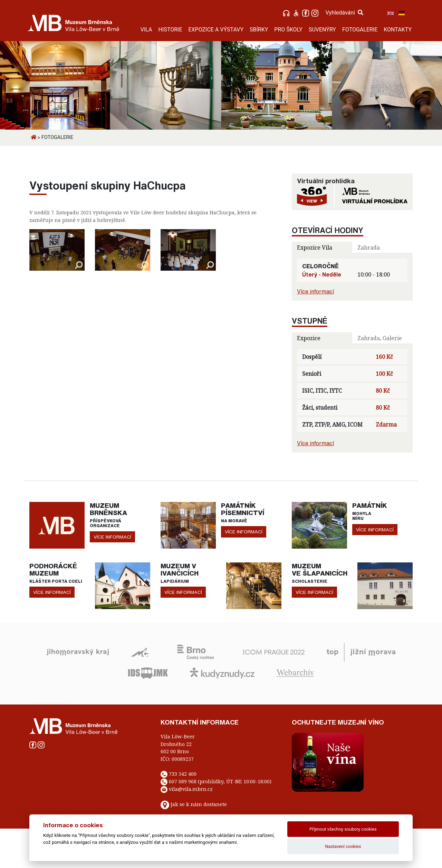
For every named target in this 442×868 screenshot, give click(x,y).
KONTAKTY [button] (398, 30)
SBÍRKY (259, 30)
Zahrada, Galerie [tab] (380, 338)
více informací (112, 537)
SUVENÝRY (322, 30)
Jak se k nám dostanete (199, 804)
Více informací (315, 291)
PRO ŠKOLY (288, 30)
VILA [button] (146, 30)
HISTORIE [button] (170, 30)
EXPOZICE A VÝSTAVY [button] (216, 30)
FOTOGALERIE (360, 30)
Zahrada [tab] (369, 248)
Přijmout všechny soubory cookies (343, 829)
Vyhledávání (344, 13)
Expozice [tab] (309, 338)
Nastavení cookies (343, 846)
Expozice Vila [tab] (315, 248)
